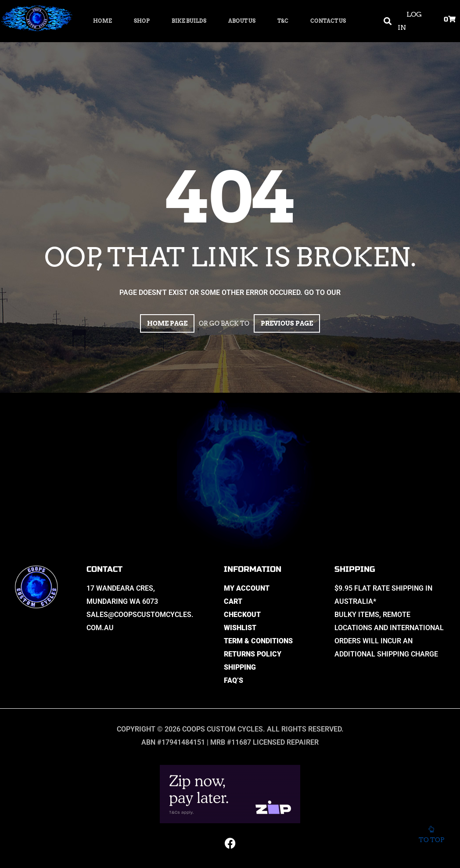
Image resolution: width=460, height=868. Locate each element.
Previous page (287, 323)
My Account (247, 588)
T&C (283, 21)
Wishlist (240, 628)
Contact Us (328, 21)
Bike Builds (189, 21)
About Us (242, 21)
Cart (233, 601)
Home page (167, 323)
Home (102, 21)
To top (431, 837)
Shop (142, 21)
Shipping (240, 667)
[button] (387, 21)
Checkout (242, 615)
